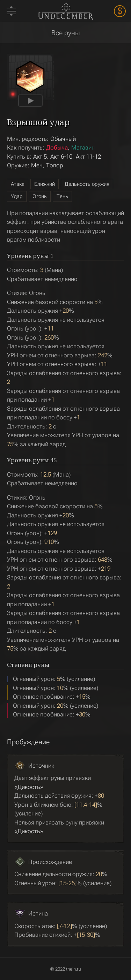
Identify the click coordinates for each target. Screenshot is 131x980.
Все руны (66, 33)
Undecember (65, 11)
